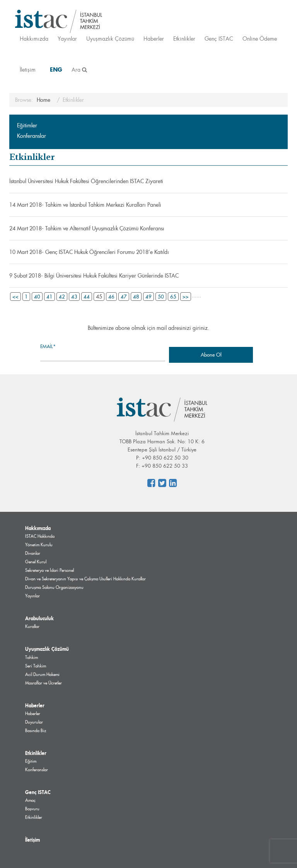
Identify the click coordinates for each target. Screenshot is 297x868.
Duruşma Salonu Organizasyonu (54, 587)
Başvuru (32, 809)
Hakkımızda (34, 39)
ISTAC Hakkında (40, 536)
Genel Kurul (36, 562)
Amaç (30, 800)
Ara (79, 69)
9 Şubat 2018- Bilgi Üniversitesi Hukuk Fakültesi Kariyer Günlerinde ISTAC (94, 276)
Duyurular (34, 722)
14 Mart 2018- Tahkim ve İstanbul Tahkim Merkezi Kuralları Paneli (85, 205)
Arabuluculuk (39, 618)
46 (111, 297)
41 (49, 297)
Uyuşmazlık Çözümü (110, 39)
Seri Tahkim (36, 666)
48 (136, 297)
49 (148, 297)
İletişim (28, 69)
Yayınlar (67, 39)
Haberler (154, 39)
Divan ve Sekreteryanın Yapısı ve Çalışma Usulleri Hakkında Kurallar (85, 579)
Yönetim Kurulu (39, 545)
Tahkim (32, 657)
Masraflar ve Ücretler (44, 683)
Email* (103, 352)
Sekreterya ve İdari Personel (49, 570)
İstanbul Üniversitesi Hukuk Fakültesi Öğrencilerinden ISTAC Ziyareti (86, 181)
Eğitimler (27, 125)
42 (62, 297)
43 (74, 297)
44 (87, 297)
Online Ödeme (260, 39)
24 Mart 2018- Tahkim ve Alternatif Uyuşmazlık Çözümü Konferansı (87, 228)
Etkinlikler (184, 39)
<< (15, 297)
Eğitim (31, 761)
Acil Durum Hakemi (42, 674)
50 (161, 297)
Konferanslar (32, 136)
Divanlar (33, 553)
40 (37, 297)
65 (173, 297)
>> (186, 297)
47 (124, 297)
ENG (56, 69)
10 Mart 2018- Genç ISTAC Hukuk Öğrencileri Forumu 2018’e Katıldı (89, 252)
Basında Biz (36, 731)
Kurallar (32, 626)
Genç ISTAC (219, 39)
